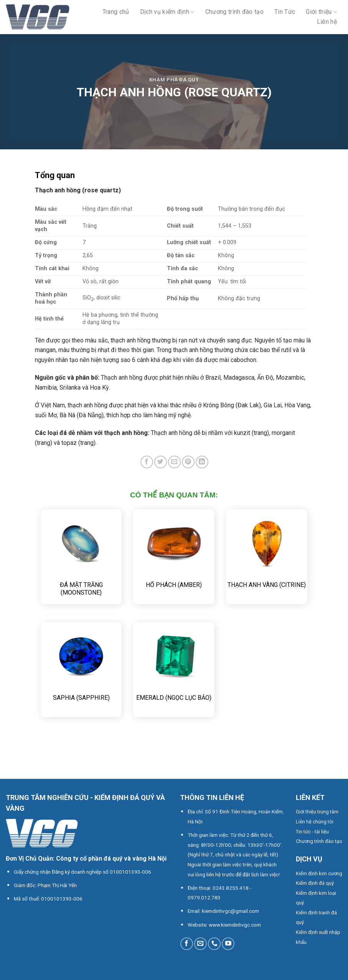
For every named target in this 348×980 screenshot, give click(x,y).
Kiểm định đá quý (315, 883)
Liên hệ (327, 22)
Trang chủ (116, 12)
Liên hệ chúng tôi (315, 822)
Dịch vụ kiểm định (167, 12)
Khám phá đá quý (174, 80)
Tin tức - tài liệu (312, 832)
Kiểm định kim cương (319, 873)
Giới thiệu (321, 12)
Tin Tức (285, 12)
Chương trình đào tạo (234, 12)
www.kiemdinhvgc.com (235, 925)
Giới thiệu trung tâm (317, 812)
